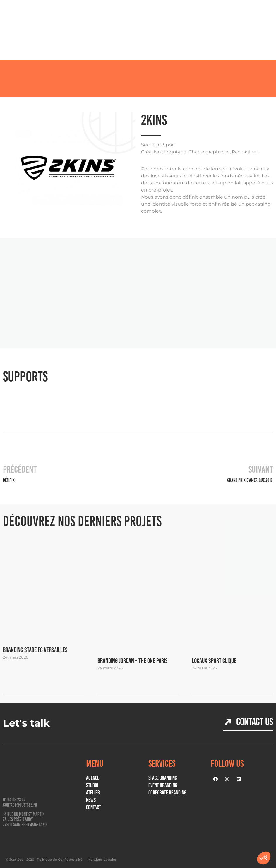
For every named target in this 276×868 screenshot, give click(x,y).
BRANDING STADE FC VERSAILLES (35, 650)
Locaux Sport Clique (214, 661)
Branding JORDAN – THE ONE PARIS (133, 661)
